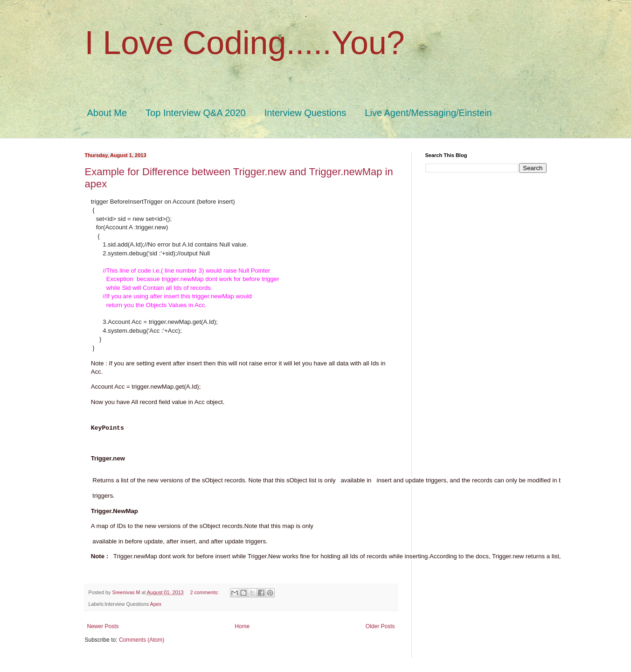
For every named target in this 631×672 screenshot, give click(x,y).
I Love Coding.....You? (245, 43)
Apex (156, 604)
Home (242, 626)
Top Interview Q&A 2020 (196, 113)
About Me (107, 113)
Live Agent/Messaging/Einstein (428, 113)
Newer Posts (103, 626)
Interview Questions (305, 113)
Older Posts (380, 626)
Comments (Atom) (142, 640)
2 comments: (205, 592)
